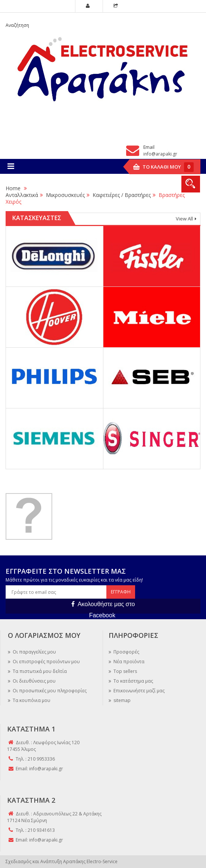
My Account (89, 7)
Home (13, 188)
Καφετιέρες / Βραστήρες (122, 195)
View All (184, 219)
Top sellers (125, 671)
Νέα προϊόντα (128, 662)
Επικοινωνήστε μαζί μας (138, 691)
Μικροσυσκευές (65, 195)
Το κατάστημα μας (133, 681)
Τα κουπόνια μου (31, 700)
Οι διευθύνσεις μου (34, 681)
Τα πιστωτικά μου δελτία (39, 671)
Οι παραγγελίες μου (34, 652)
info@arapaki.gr (160, 154)
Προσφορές (126, 652)
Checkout (117, 7)
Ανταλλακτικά (22, 195)
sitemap (121, 700)
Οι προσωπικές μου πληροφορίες (49, 691)
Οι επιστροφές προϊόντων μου (46, 662)
